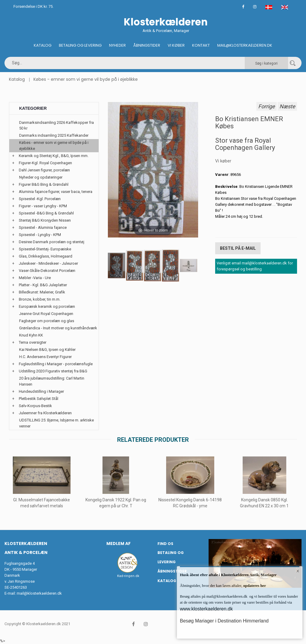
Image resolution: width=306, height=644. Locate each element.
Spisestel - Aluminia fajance (43, 227)
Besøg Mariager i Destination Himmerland (224, 621)
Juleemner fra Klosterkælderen (45, 413)
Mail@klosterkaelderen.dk (245, 45)
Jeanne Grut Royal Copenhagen (46, 314)
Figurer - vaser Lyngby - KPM (43, 206)
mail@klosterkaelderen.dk (39, 593)
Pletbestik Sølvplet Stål (39, 399)
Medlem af (118, 543)
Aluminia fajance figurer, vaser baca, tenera (56, 192)
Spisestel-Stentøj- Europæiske (45, 249)
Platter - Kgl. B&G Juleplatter (43, 285)
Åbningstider (147, 45)
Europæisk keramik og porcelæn (47, 306)
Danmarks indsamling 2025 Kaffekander (54, 135)
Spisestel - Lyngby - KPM (40, 235)
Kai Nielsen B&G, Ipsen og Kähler (47, 350)
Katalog (43, 45)
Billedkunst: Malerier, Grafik (42, 292)
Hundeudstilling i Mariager (41, 391)
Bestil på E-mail (238, 248)
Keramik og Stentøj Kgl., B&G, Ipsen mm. (54, 156)
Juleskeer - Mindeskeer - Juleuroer (48, 263)
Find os (165, 544)
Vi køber (176, 45)
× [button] (298, 571)
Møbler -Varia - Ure (35, 278)
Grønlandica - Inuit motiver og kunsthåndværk (58, 328)
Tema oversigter (33, 342)
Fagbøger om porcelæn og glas (47, 321)
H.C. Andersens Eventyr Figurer (45, 357)
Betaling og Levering (80, 45)
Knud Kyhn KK (31, 335)
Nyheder (117, 45)
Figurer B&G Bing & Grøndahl (44, 184)
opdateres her (254, 586)
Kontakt (201, 45)
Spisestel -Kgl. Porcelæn (40, 199)
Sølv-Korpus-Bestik (35, 406)
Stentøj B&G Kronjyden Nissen (45, 220)
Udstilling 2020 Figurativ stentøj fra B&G (53, 371)
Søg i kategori (266, 63)
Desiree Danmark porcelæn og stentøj (52, 242)
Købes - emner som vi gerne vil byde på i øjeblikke (86, 79)
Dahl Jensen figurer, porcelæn (44, 170)
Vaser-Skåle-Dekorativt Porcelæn (47, 271)
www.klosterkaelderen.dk (206, 609)
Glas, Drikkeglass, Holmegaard (46, 256)
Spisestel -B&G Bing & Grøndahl (46, 213)
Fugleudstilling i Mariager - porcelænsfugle (56, 364)
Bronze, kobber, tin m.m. (40, 299)
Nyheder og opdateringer (41, 177)
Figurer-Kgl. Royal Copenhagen (45, 163)
